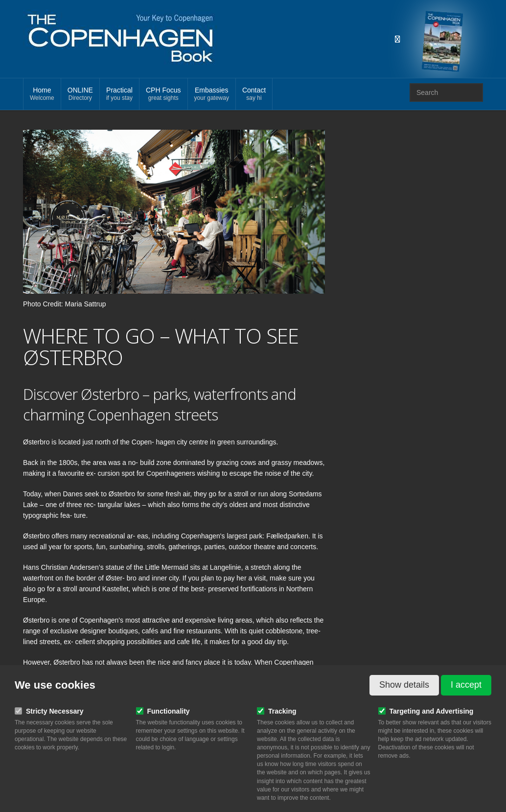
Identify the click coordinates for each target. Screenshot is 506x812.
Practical (119, 94)
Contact (254, 94)
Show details (404, 685)
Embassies (212, 94)
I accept (466, 685)
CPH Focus (163, 94)
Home (42, 94)
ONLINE (80, 94)
